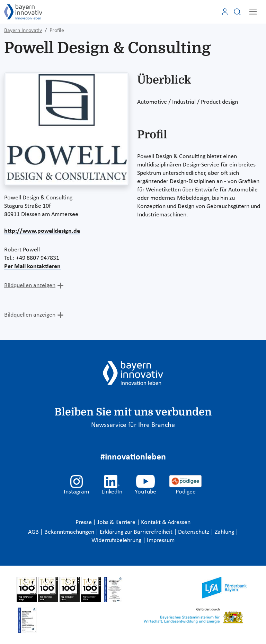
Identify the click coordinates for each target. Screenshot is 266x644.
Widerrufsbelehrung (117, 540)
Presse (84, 522)
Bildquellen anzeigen (30, 286)
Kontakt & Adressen (166, 522)
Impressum (161, 540)
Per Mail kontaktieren (32, 267)
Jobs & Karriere (117, 522)
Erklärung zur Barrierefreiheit (137, 532)
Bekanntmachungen (70, 532)
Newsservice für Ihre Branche (133, 425)
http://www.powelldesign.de (42, 231)
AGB (34, 532)
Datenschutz (194, 532)
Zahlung (225, 532)
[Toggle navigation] (253, 12)
